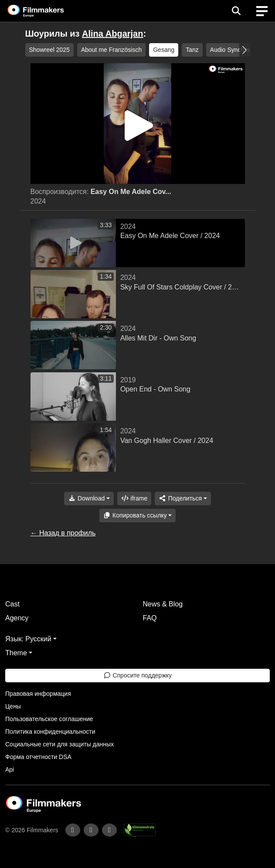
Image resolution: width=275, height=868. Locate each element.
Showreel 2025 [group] (49, 50)
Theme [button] (16, 653)
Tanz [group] (192, 50)
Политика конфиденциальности (50, 732)
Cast (12, 604)
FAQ (150, 618)
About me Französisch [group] (111, 50)
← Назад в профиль (63, 533)
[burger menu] (262, 11)
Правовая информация (38, 694)
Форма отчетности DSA (38, 757)
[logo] (46, 11)
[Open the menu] (236, 11)
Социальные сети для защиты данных (59, 744)
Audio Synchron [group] (232, 50)
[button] (245, 50)
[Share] (183, 499)
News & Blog (163, 604)
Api (10, 769)
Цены (13, 706)
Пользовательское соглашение (49, 719)
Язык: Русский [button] (28, 639)
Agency (17, 618)
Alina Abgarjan (112, 34)
